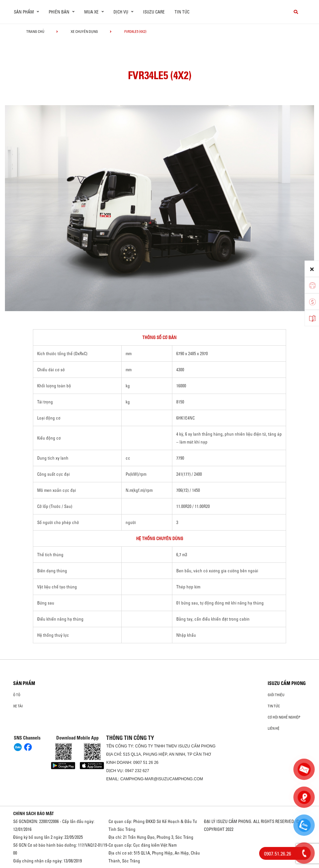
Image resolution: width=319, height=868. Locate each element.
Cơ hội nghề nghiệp (284, 717)
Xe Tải (18, 706)
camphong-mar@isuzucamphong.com (162, 779)
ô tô (17, 695)
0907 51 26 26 (146, 763)
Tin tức (182, 12)
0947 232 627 (137, 771)
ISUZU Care (154, 12)
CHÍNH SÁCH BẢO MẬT (34, 813)
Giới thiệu (276, 695)
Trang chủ (35, 32)
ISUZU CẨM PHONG (287, 683)
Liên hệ (274, 728)
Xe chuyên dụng (84, 32)
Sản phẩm (24, 683)
